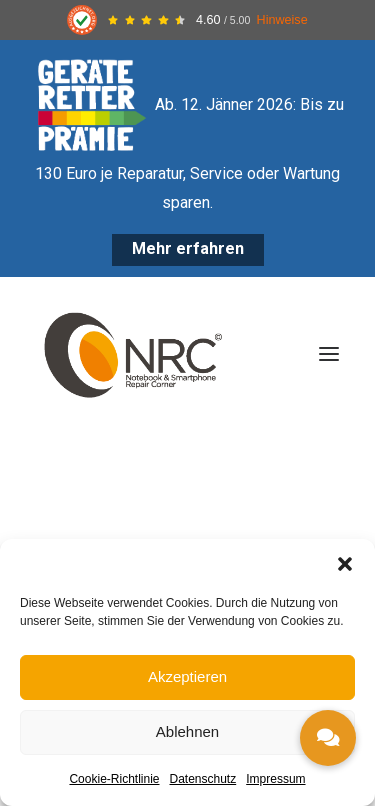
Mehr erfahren (188, 248)
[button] (345, 564)
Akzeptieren (187, 676)
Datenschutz (203, 779)
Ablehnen (187, 731)
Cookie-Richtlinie (114, 779)
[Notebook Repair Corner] (132, 354)
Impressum (275, 779)
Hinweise (282, 20)
